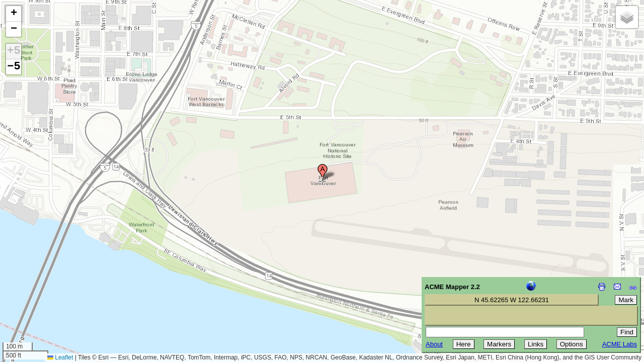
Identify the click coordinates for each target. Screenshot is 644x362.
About (434, 344)
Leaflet (60, 357)
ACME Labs (620, 344)
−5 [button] (14, 67)
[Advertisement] (53, 291)
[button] (323, 172)
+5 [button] (14, 51)
